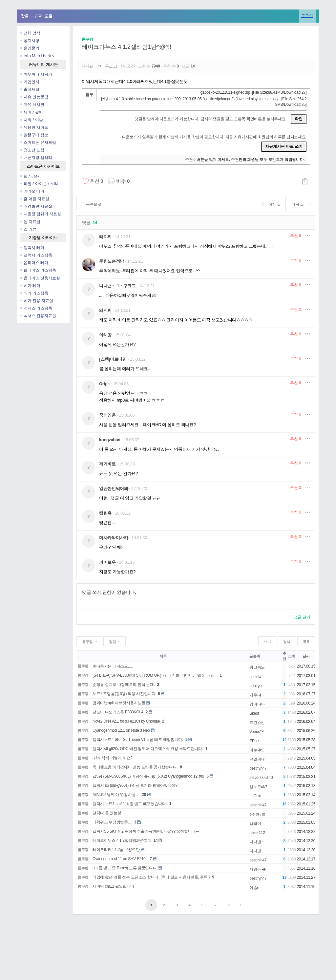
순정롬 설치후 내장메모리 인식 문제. (124, 685)
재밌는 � (258, 869)
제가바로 (107, 464)
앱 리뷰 (28, 229)
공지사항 (30, 40)
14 (156, 840)
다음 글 (300, 204)
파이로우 (107, 562)
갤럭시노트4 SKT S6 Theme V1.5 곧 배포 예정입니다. (138, 740)
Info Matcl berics (37, 56)
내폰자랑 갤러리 (36, 157)
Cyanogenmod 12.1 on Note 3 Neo (121, 730)
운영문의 (30, 48)
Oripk (104, 384)
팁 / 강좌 (30, 176)
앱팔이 (255, 823)
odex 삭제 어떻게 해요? (112, 758)
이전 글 (269, 204)
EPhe (254, 741)
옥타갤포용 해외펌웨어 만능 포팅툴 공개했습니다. (135, 767)
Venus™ (256, 732)
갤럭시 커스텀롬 (36, 255)
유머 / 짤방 (32, 112)
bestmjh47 (258, 768)
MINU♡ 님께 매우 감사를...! (116, 795)
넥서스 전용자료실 (38, 316)
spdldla (255, 677)
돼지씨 (105, 237)
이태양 (105, 335)
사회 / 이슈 (32, 120)
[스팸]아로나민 (113, 359)
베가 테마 (30, 285)
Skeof (254, 713)
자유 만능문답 (34, 97)
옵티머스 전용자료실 (40, 278)
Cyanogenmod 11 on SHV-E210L (120, 859)
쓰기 (267, 642)
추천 (295, 236)
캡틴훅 (105, 513)
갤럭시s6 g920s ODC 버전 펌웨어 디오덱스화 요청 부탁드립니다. (148, 749)
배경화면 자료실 (36, 206)
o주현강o (257, 814)
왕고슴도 (257, 667)
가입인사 (30, 82)
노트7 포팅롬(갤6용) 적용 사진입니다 (124, 694)
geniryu (255, 686)
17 (228, 905)
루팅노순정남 (112, 261)
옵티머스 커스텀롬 (38, 270)
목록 (306, 642)
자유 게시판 (32, 104)
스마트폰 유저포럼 (38, 142)
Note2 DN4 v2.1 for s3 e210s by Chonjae (126, 721)
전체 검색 (30, 33)
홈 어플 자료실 (35, 199)
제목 (163, 656)
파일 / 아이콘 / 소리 (39, 184)
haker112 (257, 833)
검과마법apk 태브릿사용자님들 (119, 703)
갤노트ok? (258, 787)
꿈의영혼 (107, 415)
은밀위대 (257, 759)
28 (144, 795)
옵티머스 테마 (34, 263)
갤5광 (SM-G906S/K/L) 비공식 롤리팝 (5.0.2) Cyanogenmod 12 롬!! (148, 776)
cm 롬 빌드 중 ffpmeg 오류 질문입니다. (125, 868)
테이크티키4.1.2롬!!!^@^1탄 (116, 850)
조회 (292, 656)
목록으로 (92, 204)
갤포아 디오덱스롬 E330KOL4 (118, 712)
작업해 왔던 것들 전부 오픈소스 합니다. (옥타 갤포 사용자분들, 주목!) (151, 877)
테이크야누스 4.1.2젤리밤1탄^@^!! (126, 47)
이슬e (254, 888)
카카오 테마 (32, 191)
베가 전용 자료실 (37, 301)
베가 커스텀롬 (34, 293)
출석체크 (30, 89)
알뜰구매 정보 (34, 135)
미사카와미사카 (114, 538)
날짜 (306, 656)
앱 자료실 (30, 222)
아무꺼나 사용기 (36, 74)
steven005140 (261, 778)
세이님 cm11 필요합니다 (113, 886)
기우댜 (255, 695)
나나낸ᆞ (257, 842)
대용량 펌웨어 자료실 (41, 214)
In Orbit (255, 796)
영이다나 (257, 704)
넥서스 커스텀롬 (36, 308)
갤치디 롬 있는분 (107, 813)
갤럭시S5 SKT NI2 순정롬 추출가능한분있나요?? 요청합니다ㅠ (146, 831)
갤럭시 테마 (32, 247)
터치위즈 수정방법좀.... (112, 822)
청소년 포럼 (32, 150)
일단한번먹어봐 (114, 489)
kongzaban (110, 440)
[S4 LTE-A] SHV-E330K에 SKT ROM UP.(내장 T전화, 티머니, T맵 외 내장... (155, 675)
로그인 (307, 16)
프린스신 (257, 723)
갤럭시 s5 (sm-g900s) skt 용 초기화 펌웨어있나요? (135, 785)
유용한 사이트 (34, 127)
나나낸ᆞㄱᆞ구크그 (100, 66)
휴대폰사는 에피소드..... (113, 666)
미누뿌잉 (257, 750)
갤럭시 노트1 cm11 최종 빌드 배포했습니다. (130, 804)
